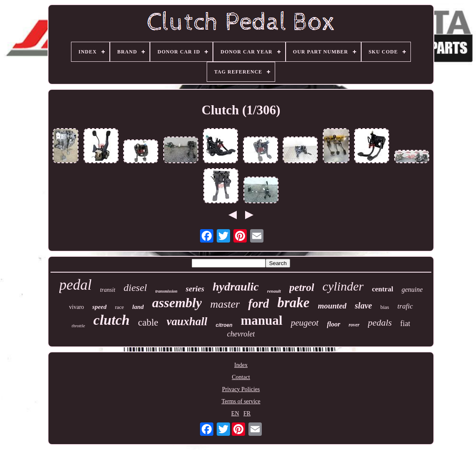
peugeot (304, 323)
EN (235, 413)
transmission (166, 291)
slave (363, 306)
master (225, 304)
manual (262, 320)
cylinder (343, 286)
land (138, 307)
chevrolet (241, 334)
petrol (302, 287)
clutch (112, 320)
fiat (405, 324)
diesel (135, 288)
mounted (332, 306)
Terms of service (241, 401)
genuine (412, 289)
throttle (78, 326)
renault (274, 291)
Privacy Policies (241, 389)
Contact (241, 377)
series (195, 289)
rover (354, 325)
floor (334, 324)
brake (293, 303)
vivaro (76, 307)
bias (385, 307)
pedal (76, 285)
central (383, 289)
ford (258, 303)
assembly (177, 303)
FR (247, 413)
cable (148, 322)
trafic (405, 306)
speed (99, 307)
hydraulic (235, 287)
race (119, 307)
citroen (224, 325)
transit (108, 290)
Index (241, 365)
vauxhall (187, 321)
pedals (380, 322)
